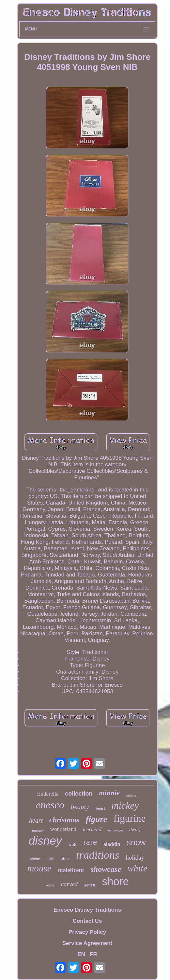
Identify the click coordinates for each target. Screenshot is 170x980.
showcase (106, 869)
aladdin (112, 844)
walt (72, 844)
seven (90, 885)
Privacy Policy (87, 932)
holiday (135, 858)
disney (45, 841)
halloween (115, 831)
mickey (125, 805)
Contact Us (87, 921)
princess (132, 795)
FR (93, 954)
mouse (39, 868)
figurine (130, 818)
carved (70, 884)
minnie (109, 793)
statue (35, 859)
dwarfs (136, 830)
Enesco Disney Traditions (87, 910)
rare (90, 842)
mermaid (92, 829)
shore (115, 881)
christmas (64, 820)
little (50, 859)
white (138, 868)
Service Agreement (87, 943)
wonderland (63, 829)
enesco (50, 805)
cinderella (47, 794)
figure (96, 819)
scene (50, 885)
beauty (80, 807)
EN (81, 954)
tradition (38, 831)
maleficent (71, 870)
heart (36, 820)
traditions (98, 855)
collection (79, 794)
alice (65, 859)
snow (136, 842)
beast (100, 808)
